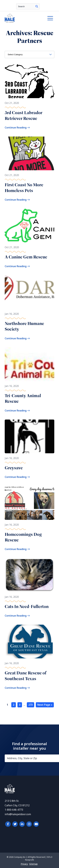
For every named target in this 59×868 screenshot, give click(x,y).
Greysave (14, 468)
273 (31, 705)
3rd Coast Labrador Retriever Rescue (24, 115)
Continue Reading (17, 128)
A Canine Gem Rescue (26, 257)
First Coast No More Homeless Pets (24, 188)
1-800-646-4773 (14, 810)
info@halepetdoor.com (18, 814)
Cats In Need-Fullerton (27, 607)
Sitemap (33, 864)
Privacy (24, 864)
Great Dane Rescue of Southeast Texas (25, 676)
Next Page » (45, 705)
